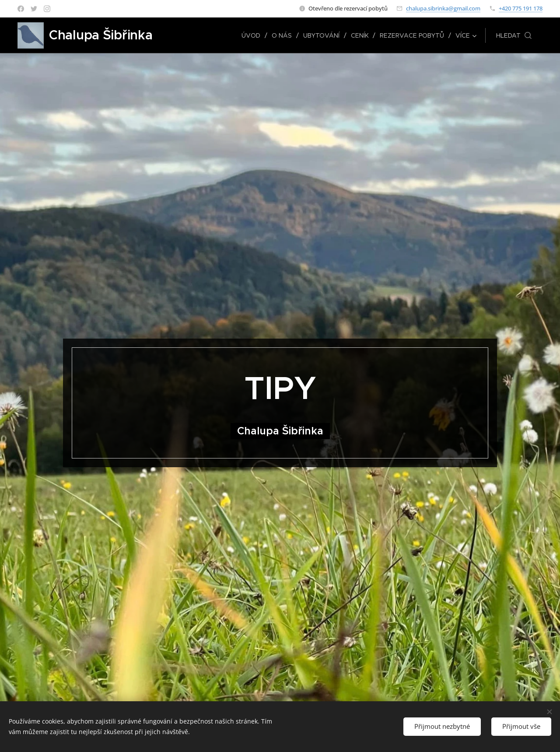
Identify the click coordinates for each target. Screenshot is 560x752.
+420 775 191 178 (521, 8)
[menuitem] (253, 35)
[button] (514, 35)
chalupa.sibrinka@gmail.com (443, 8)
